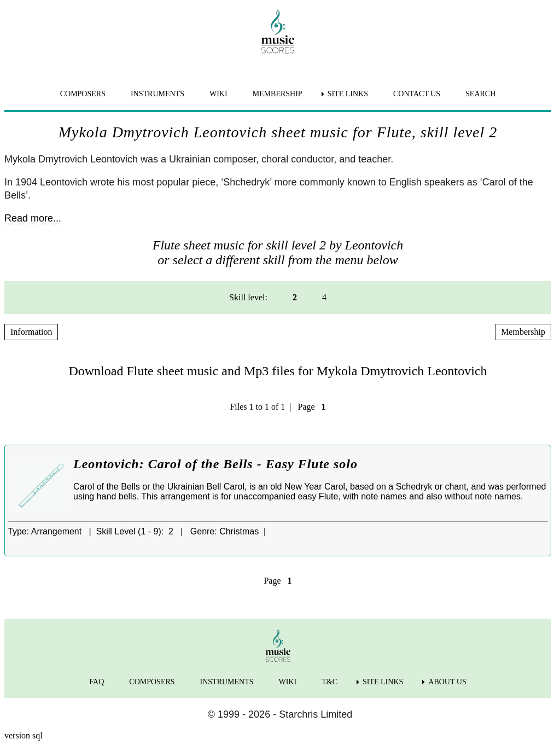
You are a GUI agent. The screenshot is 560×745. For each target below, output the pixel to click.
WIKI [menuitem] (218, 94)
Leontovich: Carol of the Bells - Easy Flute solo (215, 464)
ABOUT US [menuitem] (447, 682)
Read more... (33, 218)
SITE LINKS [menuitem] (348, 94)
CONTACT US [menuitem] (417, 94)
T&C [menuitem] (329, 682)
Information (31, 332)
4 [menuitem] (324, 297)
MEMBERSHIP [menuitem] (278, 94)
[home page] (278, 32)
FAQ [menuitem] (97, 682)
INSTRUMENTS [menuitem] (157, 94)
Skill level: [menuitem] (248, 297)
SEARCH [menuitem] (480, 94)
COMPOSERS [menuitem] (83, 94)
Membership (523, 332)
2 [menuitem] (295, 297)
